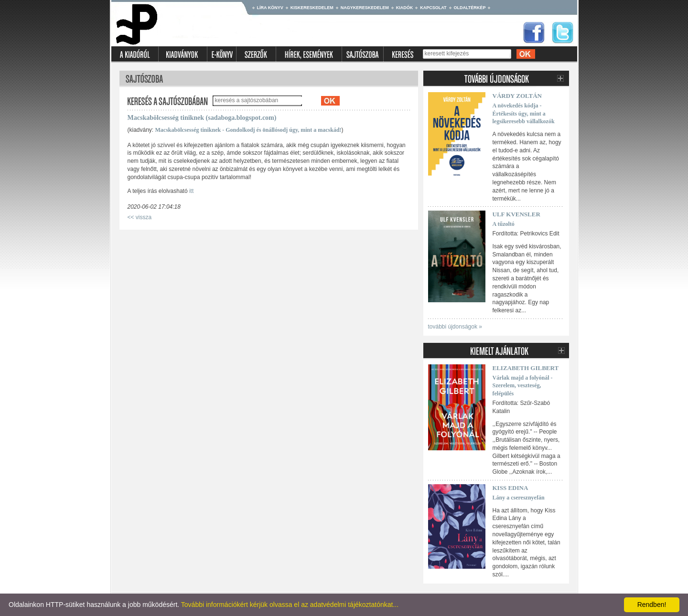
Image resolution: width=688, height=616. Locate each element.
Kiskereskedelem (312, 8)
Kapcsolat (433, 8)
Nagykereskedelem (365, 8)
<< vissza (140, 217)
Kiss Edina (511, 488)
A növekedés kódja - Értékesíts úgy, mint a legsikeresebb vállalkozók (524, 114)
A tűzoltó (504, 224)
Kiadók (405, 8)
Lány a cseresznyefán (519, 498)
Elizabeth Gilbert (526, 368)
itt (191, 191)
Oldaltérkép (470, 8)
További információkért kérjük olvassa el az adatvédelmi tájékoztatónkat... (290, 605)
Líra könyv (270, 8)
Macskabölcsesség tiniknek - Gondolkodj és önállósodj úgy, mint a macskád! (248, 130)
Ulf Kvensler (516, 214)
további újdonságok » (455, 327)
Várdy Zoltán (517, 96)
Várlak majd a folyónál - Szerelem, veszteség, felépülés (523, 386)
